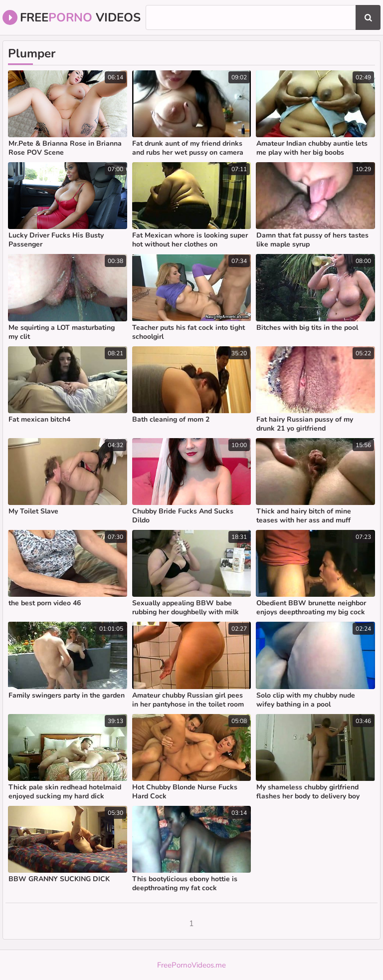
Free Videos (72, 17)
